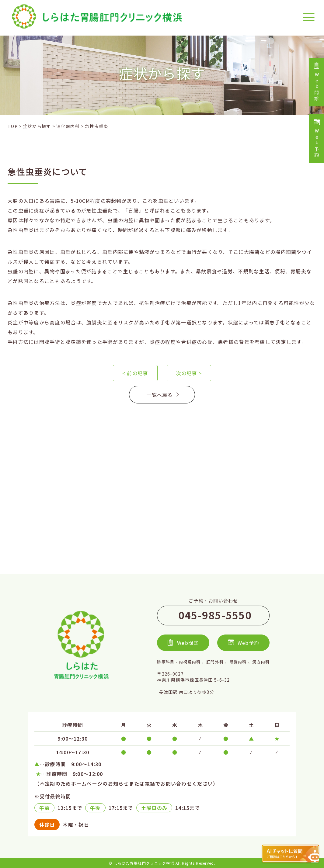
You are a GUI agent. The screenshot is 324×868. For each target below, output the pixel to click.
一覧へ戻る (162, 395)
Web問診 (317, 82)
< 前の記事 (135, 373)
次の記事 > (189, 373)
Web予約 (317, 139)
